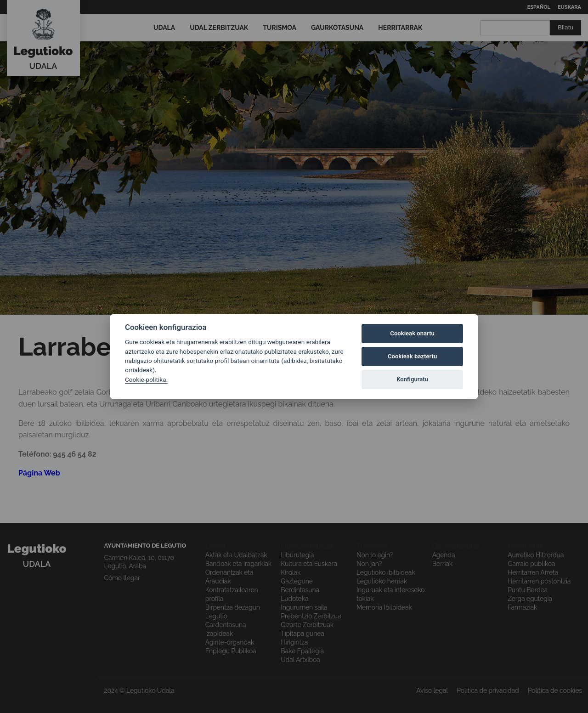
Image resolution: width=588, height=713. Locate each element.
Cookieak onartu (412, 333)
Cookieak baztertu (412, 356)
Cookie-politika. (146, 379)
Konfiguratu (412, 379)
